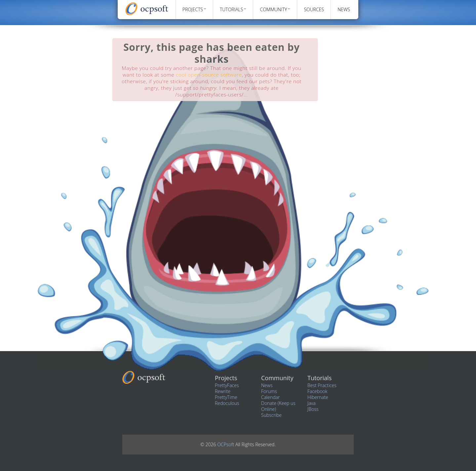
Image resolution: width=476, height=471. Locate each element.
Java (312, 403)
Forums (269, 391)
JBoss (313, 409)
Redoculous (227, 403)
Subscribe (271, 415)
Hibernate (318, 397)
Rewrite (223, 391)
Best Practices (322, 385)
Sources (314, 9)
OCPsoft (226, 444)
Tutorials (233, 9)
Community (275, 9)
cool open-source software (209, 75)
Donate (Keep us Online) (278, 406)
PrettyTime (226, 397)
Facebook (317, 391)
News (344, 9)
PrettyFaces (227, 385)
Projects (194, 9)
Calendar (270, 397)
